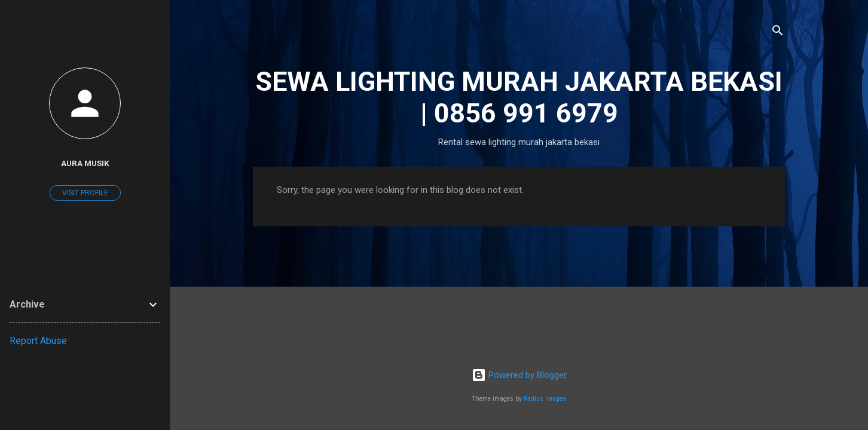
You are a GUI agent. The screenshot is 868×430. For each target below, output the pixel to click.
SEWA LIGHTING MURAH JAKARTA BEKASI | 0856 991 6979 (519, 97)
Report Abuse (38, 341)
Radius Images (545, 399)
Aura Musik (85, 163)
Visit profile (85, 193)
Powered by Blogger (519, 375)
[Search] (778, 33)
